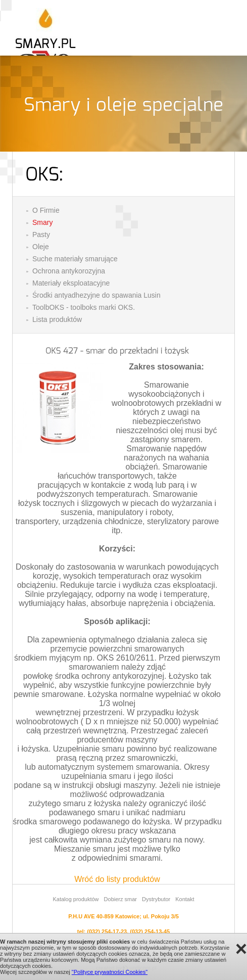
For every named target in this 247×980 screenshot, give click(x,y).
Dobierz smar (120, 899)
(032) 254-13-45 (150, 931)
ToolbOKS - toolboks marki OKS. (84, 307)
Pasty (41, 235)
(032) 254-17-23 (107, 931)
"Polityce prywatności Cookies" (110, 972)
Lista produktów (57, 319)
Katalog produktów (76, 899)
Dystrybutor (156, 899)
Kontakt (185, 899)
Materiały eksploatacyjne (71, 283)
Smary (42, 222)
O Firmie (46, 210)
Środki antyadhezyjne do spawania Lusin (96, 295)
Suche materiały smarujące (75, 259)
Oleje (41, 247)
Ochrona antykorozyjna (69, 271)
